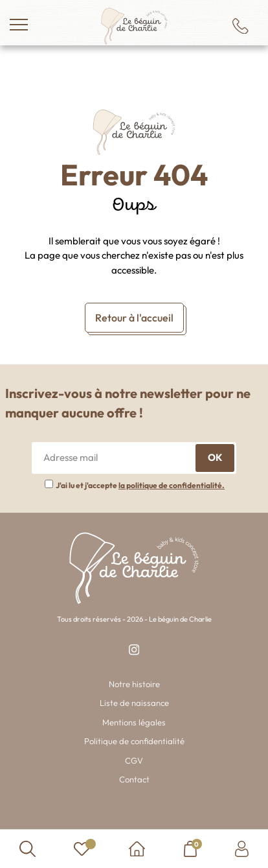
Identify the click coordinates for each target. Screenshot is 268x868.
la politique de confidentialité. (172, 485)
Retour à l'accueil (134, 318)
